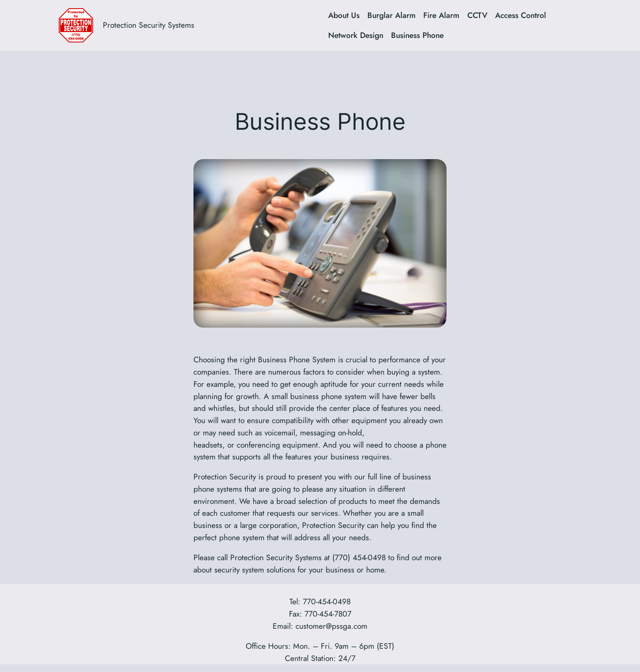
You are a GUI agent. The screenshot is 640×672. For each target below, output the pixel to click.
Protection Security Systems (149, 25)
